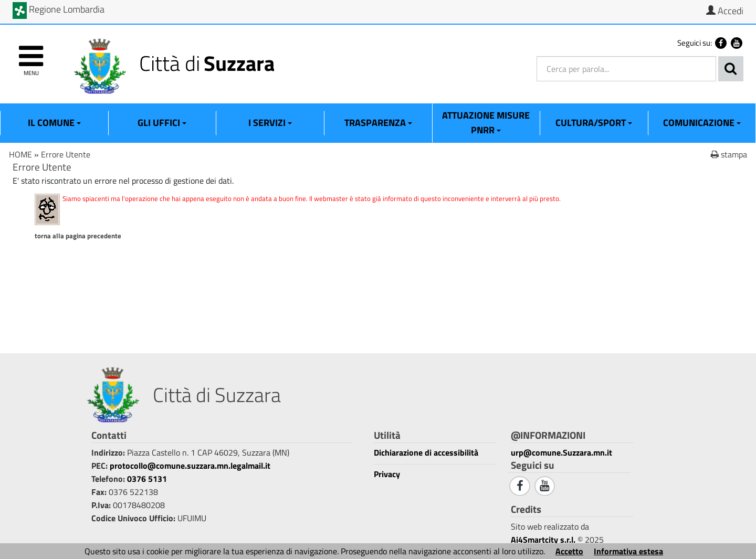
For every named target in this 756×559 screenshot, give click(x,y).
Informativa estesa (628, 551)
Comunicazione (702, 123)
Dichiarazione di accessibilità (426, 453)
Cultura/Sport (594, 123)
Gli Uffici (162, 123)
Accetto (569, 551)
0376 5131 (147, 479)
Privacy (387, 474)
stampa (729, 154)
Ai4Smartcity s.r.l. (543, 540)
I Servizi (270, 123)
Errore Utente (66, 154)
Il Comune (54, 123)
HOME (20, 154)
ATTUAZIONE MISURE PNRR (486, 123)
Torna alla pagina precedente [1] (78, 236)
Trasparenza (378, 123)
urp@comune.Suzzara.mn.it (561, 452)
